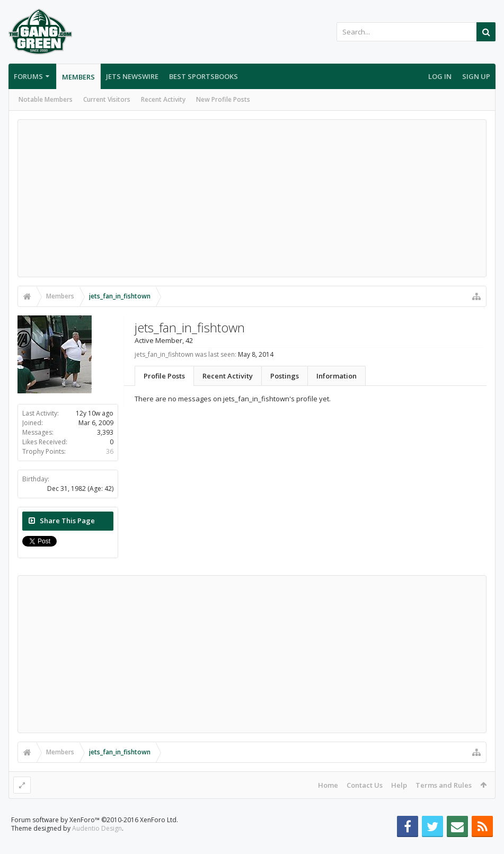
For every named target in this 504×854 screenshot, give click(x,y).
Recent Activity (163, 99)
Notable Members (46, 99)
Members (78, 77)
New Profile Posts (223, 99)
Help (399, 785)
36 (110, 451)
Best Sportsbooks (204, 76)
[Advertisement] (252, 198)
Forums (28, 76)
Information (337, 376)
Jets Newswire (132, 76)
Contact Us (365, 785)
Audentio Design (97, 845)
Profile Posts (164, 376)
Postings (285, 376)
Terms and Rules (444, 785)
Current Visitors (107, 99)
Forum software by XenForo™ (95, 837)
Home (328, 785)
